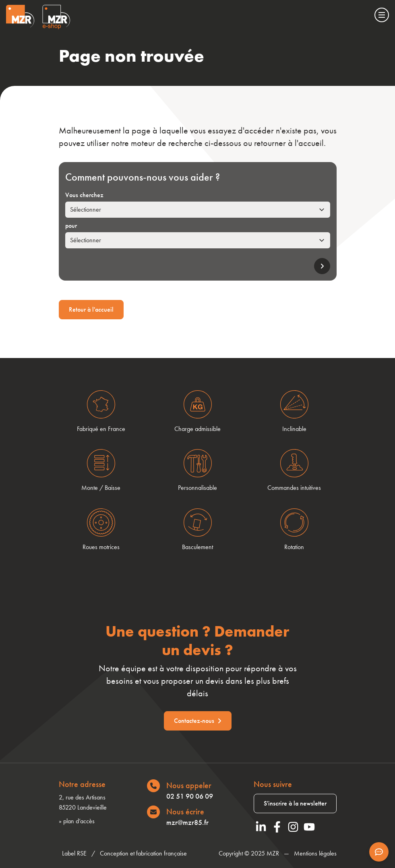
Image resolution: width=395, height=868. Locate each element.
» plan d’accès (77, 821)
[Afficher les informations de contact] (379, 852)
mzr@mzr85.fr (187, 822)
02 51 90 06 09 (190, 796)
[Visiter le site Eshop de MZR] (56, 17)
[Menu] (382, 15)
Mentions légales (315, 853)
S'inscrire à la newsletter (295, 803)
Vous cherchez (84, 195)
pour (71, 226)
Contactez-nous (198, 721)
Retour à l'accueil (91, 309)
